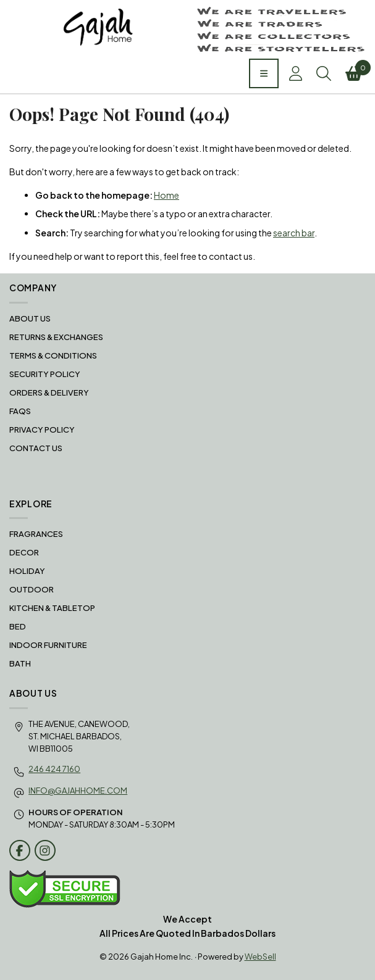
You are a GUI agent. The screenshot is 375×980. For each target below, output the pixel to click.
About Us (30, 318)
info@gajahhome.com (78, 791)
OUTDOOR (32, 589)
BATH (20, 663)
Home (166, 195)
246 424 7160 (54, 769)
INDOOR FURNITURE (48, 645)
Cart (356, 70)
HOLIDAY (27, 571)
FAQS (20, 411)
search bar (294, 233)
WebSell (260, 957)
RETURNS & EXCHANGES (56, 337)
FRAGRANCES (36, 534)
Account (296, 73)
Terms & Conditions (53, 355)
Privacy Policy (42, 430)
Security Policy (45, 374)
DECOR (24, 552)
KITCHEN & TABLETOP (52, 608)
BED (18, 626)
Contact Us (36, 448)
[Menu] (264, 73)
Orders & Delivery (49, 392)
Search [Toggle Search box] (324, 73)
